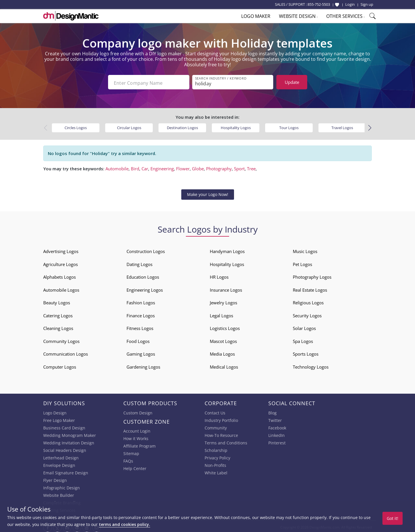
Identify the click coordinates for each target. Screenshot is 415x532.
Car (145, 167)
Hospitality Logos (236, 126)
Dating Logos (139, 263)
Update (292, 82)
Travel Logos (342, 126)
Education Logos (143, 275)
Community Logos (61, 339)
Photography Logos (312, 275)
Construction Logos (146, 250)
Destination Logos (182, 126)
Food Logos (138, 339)
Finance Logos (141, 314)
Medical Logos (224, 365)
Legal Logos (221, 314)
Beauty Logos (57, 301)
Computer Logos (60, 365)
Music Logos (305, 250)
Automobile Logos (61, 288)
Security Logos (307, 314)
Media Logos (222, 352)
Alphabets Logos (60, 275)
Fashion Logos (141, 301)
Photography (219, 167)
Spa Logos (303, 339)
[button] (370, 127)
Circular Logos (129, 126)
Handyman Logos (227, 250)
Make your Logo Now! (208, 193)
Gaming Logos (141, 352)
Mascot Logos (223, 339)
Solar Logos (304, 327)
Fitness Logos (140, 327)
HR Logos (219, 275)
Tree (251, 167)
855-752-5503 (319, 4)
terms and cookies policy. (124, 524)
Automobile (117, 167)
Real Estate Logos (310, 288)
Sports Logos (306, 352)
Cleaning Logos (58, 327)
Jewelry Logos (223, 301)
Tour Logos (289, 126)
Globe (198, 167)
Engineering (162, 167)
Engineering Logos (145, 288)
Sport (239, 167)
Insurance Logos (226, 288)
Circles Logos (76, 126)
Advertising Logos (61, 250)
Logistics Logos (225, 327)
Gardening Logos (143, 365)
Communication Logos (66, 352)
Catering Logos (58, 314)
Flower (183, 167)
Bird (135, 167)
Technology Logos (311, 365)
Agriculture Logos (61, 263)
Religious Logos (308, 301)
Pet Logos (302, 263)
